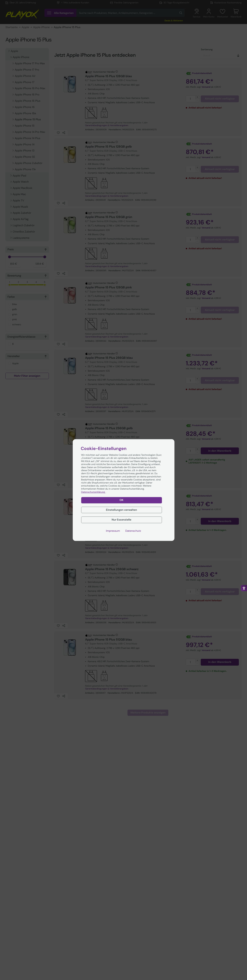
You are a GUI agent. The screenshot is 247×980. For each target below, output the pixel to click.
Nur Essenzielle (121, 520)
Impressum (113, 531)
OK (121, 500)
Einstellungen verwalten (121, 510)
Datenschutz (133, 531)
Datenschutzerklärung (93, 492)
